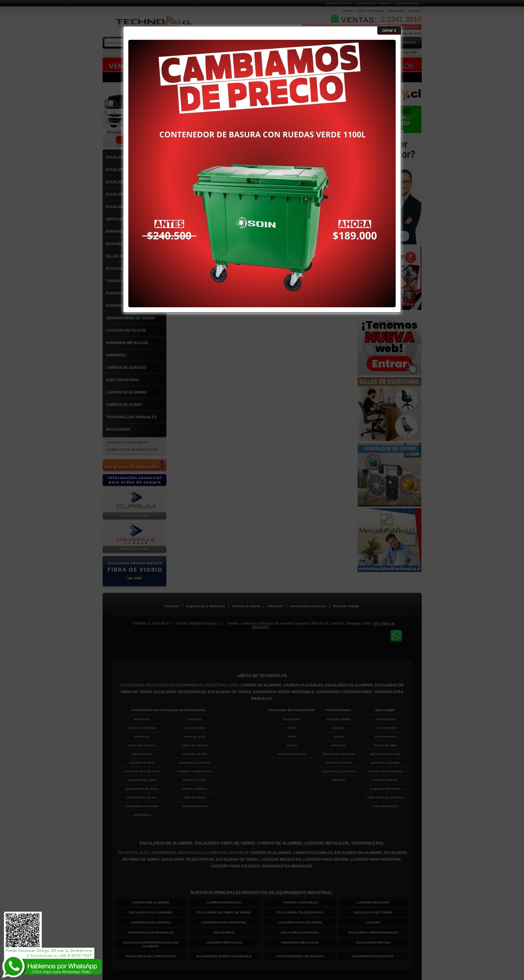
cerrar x (389, 30)
